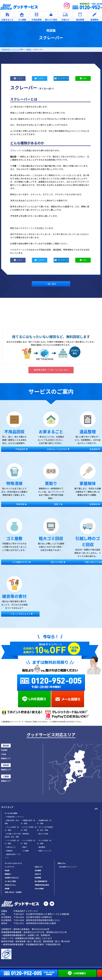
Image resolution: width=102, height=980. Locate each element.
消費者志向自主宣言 (42, 885)
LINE (85, 78)
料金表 (7, 870)
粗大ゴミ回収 (43, 834)
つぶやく (41, 78)
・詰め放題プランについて (67, 867)
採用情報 (38, 878)
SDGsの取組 (39, 889)
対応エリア (39, 867)
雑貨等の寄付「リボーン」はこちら (51, 370)
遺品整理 (41, 847)
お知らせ (38, 874)
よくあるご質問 (10, 881)
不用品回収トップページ (14, 817)
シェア (19, 78)
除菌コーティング (44, 851)
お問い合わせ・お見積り (13, 892)
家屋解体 (9, 851)
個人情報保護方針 (41, 881)
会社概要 (38, 870)
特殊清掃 (25, 834)
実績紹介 (8, 874)
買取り (24, 847)
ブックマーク (63, 78)
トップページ (9, 867)
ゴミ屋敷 (25, 851)
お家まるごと (10, 847)
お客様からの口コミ (12, 878)
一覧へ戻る (51, 284)
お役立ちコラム (10, 885)
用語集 (7, 889)
